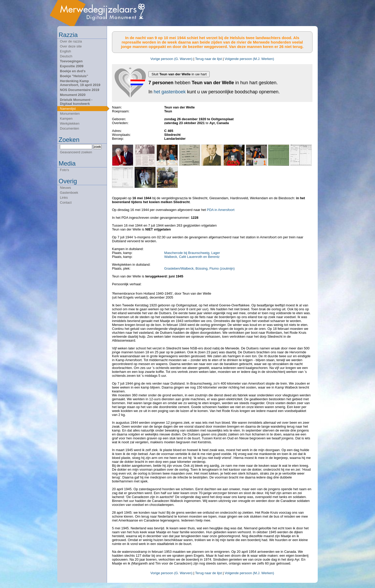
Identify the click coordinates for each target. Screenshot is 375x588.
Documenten (70, 128)
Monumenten (70, 114)
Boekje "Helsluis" (74, 76)
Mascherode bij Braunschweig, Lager (192, 253)
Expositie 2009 (72, 66)
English (65, 51)
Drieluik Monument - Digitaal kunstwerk (76, 102)
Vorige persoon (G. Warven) (171, 59)
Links (64, 198)
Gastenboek (69, 193)
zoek (97, 147)
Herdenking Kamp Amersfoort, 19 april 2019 (80, 83)
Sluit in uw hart (179, 74)
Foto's (64, 170)
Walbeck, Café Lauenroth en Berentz (192, 257)
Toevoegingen (71, 61)
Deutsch (66, 56)
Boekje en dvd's (73, 71)
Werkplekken (70, 123)
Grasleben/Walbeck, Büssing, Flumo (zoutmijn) (199, 268)
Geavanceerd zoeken (76, 152)
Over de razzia (71, 41)
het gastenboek (170, 92)
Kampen (66, 119)
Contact (66, 202)
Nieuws (65, 188)
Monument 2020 (73, 95)
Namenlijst (68, 109)
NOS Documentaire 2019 (80, 90)
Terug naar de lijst (208, 59)
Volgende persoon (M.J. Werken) (249, 59)
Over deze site (71, 46)
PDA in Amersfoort (221, 210)
